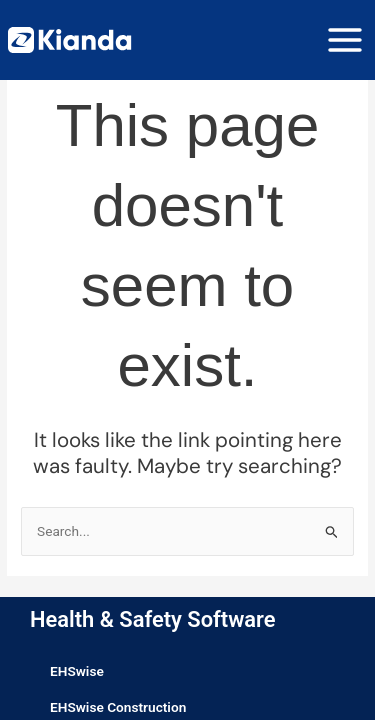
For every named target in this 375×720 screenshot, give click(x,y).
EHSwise (77, 671)
